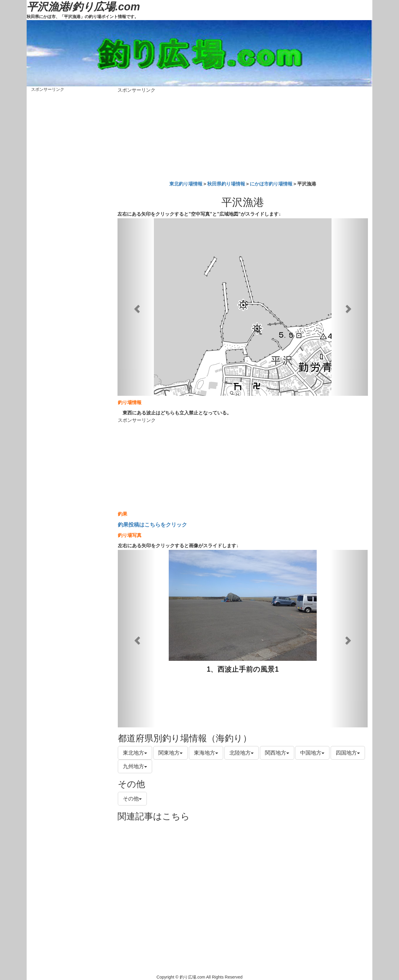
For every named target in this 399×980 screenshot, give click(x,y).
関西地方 (277, 753)
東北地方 (135, 753)
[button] (136, 307)
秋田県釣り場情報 (226, 184)
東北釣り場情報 (186, 184)
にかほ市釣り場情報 (271, 184)
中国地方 (312, 753)
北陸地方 (242, 753)
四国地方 (348, 753)
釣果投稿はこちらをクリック (152, 525)
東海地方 (206, 753)
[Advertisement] (243, 136)
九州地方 (135, 766)
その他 (132, 799)
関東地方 (170, 753)
